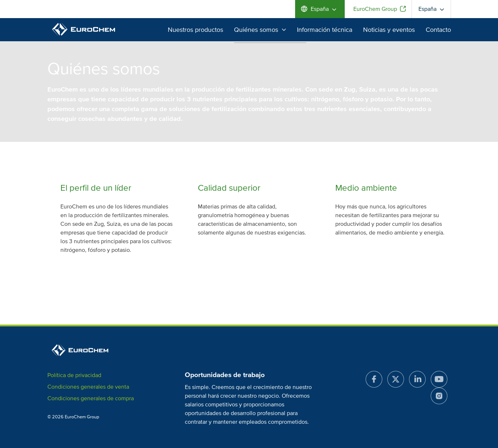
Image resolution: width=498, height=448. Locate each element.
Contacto (438, 30)
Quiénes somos (260, 30)
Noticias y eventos (389, 30)
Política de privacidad (74, 375)
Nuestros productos (195, 30)
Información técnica (325, 30)
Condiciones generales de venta (88, 387)
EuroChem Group (375, 9)
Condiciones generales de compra (91, 398)
